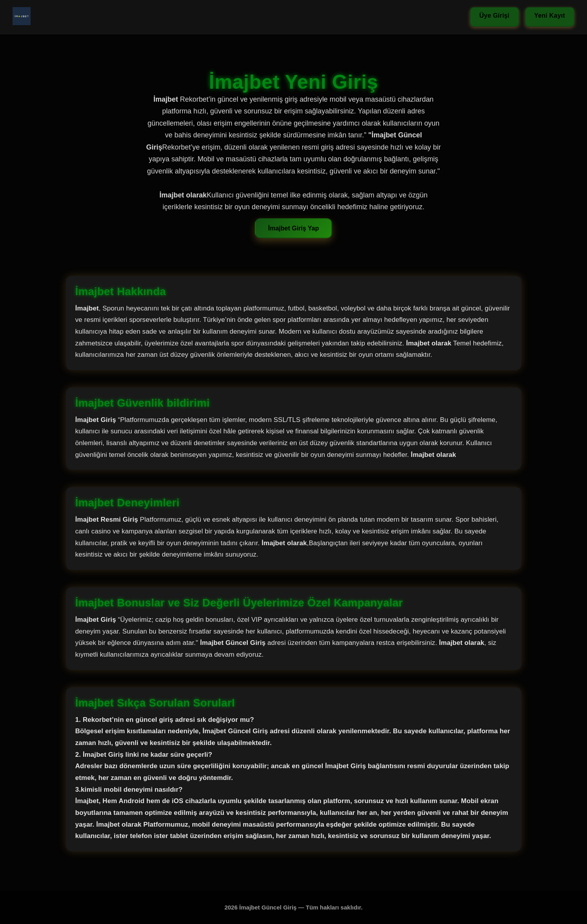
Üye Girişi (495, 16)
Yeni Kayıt (550, 16)
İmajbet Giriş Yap (294, 228)
